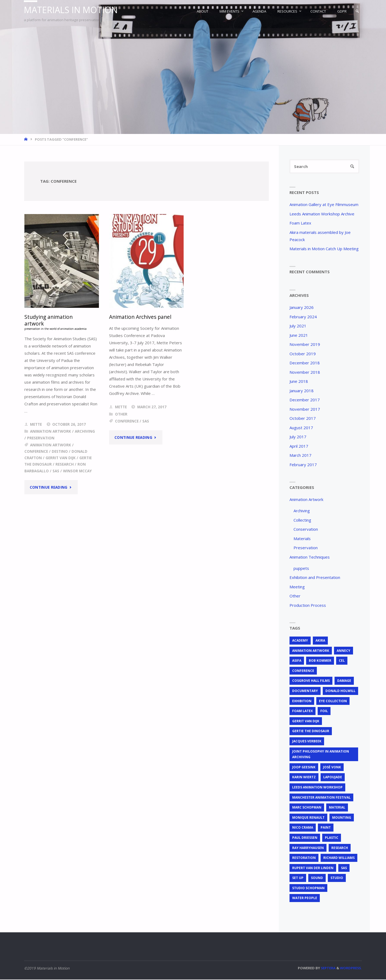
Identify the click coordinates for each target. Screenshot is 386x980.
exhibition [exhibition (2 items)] (302, 701)
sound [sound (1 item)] (317, 878)
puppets (301, 568)
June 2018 (299, 381)
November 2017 (305, 409)
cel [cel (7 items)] (342, 661)
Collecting (302, 520)
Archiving (85, 435)
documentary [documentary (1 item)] (305, 691)
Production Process (308, 605)
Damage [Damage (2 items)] (344, 681)
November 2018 (305, 372)
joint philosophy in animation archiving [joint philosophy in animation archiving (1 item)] (321, 755)
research (65, 468)
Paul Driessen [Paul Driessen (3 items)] (305, 838)
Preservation (41, 442)
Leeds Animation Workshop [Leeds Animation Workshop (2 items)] (317, 788)
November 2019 (305, 345)
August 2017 (301, 428)
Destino (60, 455)
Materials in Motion (72, 10)
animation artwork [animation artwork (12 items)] (311, 651)
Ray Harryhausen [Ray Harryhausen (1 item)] (308, 848)
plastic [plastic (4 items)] (332, 838)
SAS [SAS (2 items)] (344, 868)
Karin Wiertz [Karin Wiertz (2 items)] (304, 778)
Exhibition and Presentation (315, 578)
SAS (56, 475)
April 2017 (299, 446)
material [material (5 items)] (337, 808)
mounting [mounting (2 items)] (342, 818)
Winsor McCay (77, 475)
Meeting (297, 587)
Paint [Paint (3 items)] (326, 828)
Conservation (306, 529)
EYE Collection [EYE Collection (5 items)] (333, 701)
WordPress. (351, 968)
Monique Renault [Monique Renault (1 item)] (308, 818)
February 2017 (303, 465)
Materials (302, 539)
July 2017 (298, 437)
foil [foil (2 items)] (324, 711)
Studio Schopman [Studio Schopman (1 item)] (308, 888)
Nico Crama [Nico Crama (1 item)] (303, 828)
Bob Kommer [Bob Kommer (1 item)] (320, 661)
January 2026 (302, 308)
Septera (328, 968)
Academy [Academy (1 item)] (300, 641)
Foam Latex (300, 223)
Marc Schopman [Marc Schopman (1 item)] (307, 808)
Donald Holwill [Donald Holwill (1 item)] (340, 691)
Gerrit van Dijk (61, 462)
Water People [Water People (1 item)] (305, 898)
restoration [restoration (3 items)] (304, 858)
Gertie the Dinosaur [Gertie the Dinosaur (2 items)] (311, 732)
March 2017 (300, 455)
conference (36, 455)
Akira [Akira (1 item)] (320, 641)
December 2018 (305, 363)
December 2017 (305, 400)
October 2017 (303, 418)
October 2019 (303, 354)
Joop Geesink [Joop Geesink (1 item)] (304, 767)
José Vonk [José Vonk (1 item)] (332, 767)
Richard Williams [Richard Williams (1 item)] (339, 858)
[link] (357, 11)
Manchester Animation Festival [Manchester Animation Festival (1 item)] (321, 798)
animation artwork (51, 448)
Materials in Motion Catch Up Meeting (324, 249)
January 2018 (302, 391)
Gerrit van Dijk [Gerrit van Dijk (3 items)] (306, 721)
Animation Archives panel (140, 317)
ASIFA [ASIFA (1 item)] (297, 661)
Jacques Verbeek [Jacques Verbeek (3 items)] (307, 741)
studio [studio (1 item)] (337, 878)
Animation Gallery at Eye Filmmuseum (324, 205)
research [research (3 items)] (340, 848)
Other (121, 414)
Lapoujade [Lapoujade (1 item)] (333, 778)
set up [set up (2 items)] (298, 878)
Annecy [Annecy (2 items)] (344, 651)
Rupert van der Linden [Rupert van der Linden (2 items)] (313, 868)
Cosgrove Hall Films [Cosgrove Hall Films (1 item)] (311, 681)
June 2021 (299, 335)
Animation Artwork (51, 435)
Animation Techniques (310, 557)
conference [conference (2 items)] (303, 671)
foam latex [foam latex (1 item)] (303, 711)
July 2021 (298, 326)
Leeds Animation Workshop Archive (322, 214)
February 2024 (303, 317)
